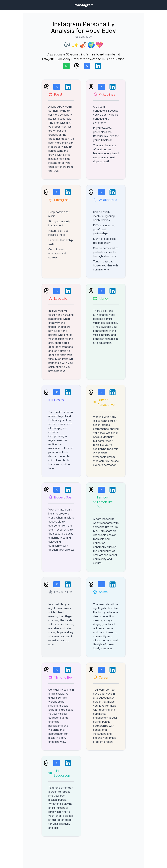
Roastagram (83, 5)
